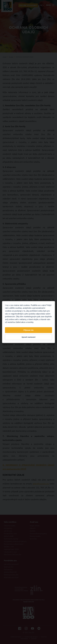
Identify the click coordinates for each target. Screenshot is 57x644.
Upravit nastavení (29, 337)
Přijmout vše (28, 330)
